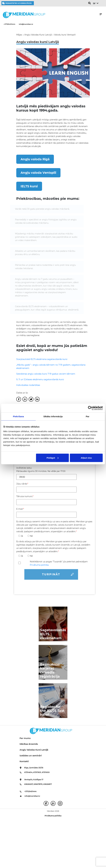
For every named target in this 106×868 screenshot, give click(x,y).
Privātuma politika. (39, 565)
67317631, (38, 772)
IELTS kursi (29, 186)
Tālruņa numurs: (25, 496)
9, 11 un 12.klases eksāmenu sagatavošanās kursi (40, 379)
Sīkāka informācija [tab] (53, 416)
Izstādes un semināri (31, 756)
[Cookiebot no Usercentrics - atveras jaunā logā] (90, 408)
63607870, (39, 784)
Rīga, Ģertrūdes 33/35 (34, 768)
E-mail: (20, 509)
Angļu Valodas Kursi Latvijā (34, 750)
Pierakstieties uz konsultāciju (19, 3)
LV (94, 3)
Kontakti (24, 761)
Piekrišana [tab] (18, 416)
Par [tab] (88, 416)
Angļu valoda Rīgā (35, 159)
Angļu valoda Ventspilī (38, 173)
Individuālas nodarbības (28, 385)
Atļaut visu (86, 458)
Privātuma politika (53, 816)
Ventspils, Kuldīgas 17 (34, 780)
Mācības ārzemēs (29, 744)
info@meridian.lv (26, 24)
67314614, (29, 772)
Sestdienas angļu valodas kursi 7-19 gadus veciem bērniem (46, 374)
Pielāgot (53, 458)
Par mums (25, 738)
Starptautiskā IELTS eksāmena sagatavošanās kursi (42, 359)
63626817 (48, 784)
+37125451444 (9, 24)
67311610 (46, 772)
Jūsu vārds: (22, 484)
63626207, (29, 784)
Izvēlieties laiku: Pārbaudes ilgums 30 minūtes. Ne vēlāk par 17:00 (41, 470)
